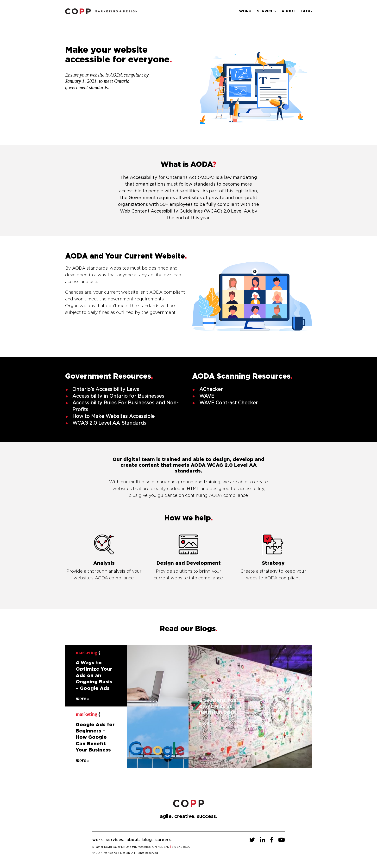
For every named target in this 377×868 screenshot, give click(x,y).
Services (266, 11)
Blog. (148, 840)
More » (83, 698)
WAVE (207, 396)
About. (133, 840)
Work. (98, 840)
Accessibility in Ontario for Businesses (118, 396)
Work (245, 11)
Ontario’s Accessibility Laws (106, 389)
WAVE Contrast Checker (229, 403)
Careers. (164, 840)
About (289, 11)
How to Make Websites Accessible (113, 416)
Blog (307, 11)
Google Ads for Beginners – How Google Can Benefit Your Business (95, 738)
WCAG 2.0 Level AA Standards (109, 423)
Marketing (86, 653)
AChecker (211, 389)
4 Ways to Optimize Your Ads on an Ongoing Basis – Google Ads (94, 676)
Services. (115, 840)
